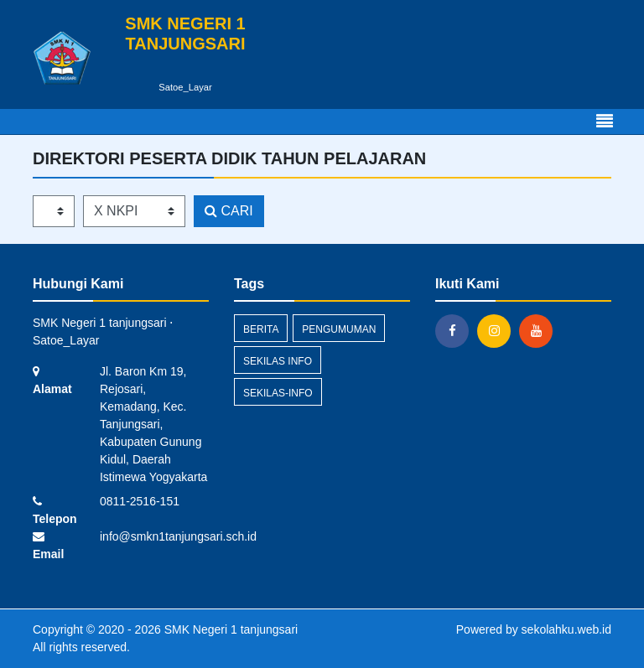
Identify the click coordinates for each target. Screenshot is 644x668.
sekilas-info (278, 393)
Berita (261, 329)
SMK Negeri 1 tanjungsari (229, 629)
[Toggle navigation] (605, 122)
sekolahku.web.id (566, 629)
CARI (229, 211)
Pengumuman (339, 329)
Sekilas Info (278, 361)
